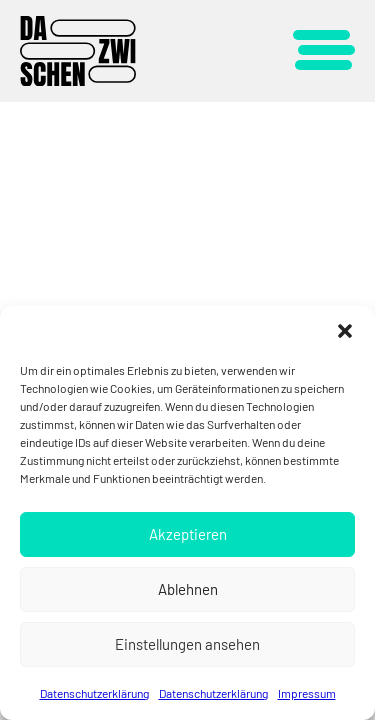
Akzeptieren (188, 534)
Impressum (307, 693)
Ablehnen (188, 589)
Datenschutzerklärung (94, 693)
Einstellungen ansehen (187, 644)
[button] (345, 331)
